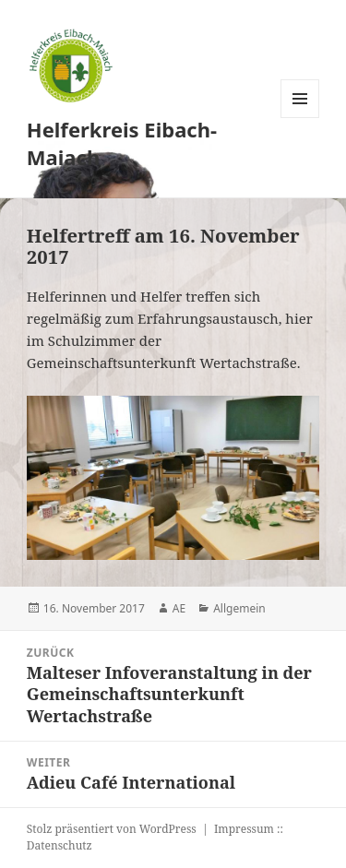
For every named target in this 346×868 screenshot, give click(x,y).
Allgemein (239, 608)
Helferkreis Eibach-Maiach (122, 143)
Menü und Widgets (300, 118)
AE (179, 608)
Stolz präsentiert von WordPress (112, 829)
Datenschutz (60, 845)
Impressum (244, 829)
